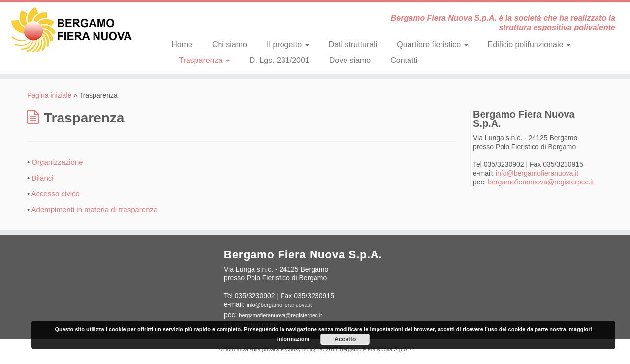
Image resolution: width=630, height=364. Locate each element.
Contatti (404, 60)
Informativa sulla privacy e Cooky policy (269, 349)
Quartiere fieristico (432, 45)
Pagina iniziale (49, 95)
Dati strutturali (353, 45)
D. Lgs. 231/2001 (280, 60)
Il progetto (288, 45)
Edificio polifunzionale (529, 45)
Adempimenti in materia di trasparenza (95, 209)
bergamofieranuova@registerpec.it (541, 182)
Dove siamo (350, 60)
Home (182, 45)
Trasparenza (204, 60)
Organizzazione (57, 162)
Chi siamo (230, 45)
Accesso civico (56, 194)
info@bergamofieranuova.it (537, 173)
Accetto (345, 339)
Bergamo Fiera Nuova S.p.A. (374, 349)
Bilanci (42, 178)
